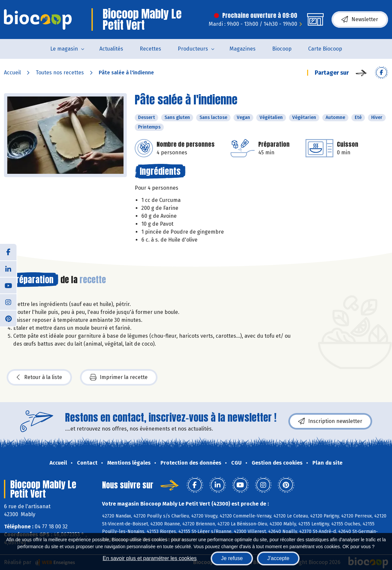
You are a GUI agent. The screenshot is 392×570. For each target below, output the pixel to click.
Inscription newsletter (330, 421)
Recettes (150, 49)
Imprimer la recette (119, 377)
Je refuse (232, 558)
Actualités (111, 49)
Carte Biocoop (325, 49)
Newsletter (360, 19)
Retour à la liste (39, 377)
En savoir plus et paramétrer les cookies (150, 558)
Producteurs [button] (193, 49)
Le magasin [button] (64, 49)
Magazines (243, 49)
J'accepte (278, 558)
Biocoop (282, 49)
